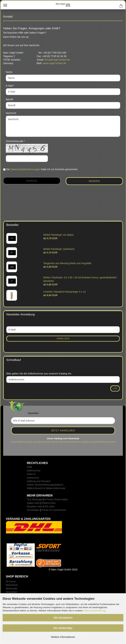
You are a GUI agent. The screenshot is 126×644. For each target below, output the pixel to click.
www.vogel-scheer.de (54, 63)
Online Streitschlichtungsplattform (45, 485)
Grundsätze (33, 510)
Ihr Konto (11, 581)
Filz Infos (50, 506)
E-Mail (10, 86)
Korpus (34, 442)
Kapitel (14, 442)
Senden (94, 181)
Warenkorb (12, 585)
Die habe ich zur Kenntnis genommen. (42, 169)
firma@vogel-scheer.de (57, 60)
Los (115, 388)
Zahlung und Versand (39, 481)
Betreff (9, 99)
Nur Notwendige (63, 628)
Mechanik (24, 442)
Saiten (57, 442)
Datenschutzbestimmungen (25, 169)
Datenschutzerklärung (94, 611)
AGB (29, 467)
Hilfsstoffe (67, 442)
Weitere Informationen (63, 637)
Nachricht (11, 113)
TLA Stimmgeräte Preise (40, 499)
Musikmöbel (109, 442)
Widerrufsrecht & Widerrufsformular (46, 488)
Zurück (32, 181)
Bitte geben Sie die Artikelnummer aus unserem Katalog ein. (39, 374)
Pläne (99, 442)
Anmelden (63, 339)
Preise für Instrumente (54, 510)
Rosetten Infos (35, 506)
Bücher (90, 442)
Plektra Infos (49, 503)
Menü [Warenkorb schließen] (5, 5)
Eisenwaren (46, 442)
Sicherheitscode (15, 141)
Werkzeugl (79, 442)
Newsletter (12, 592)
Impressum (33, 478)
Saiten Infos (33, 503)
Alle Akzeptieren (63, 618)
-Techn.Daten (61, 499)
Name (9, 72)
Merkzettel (11, 589)
